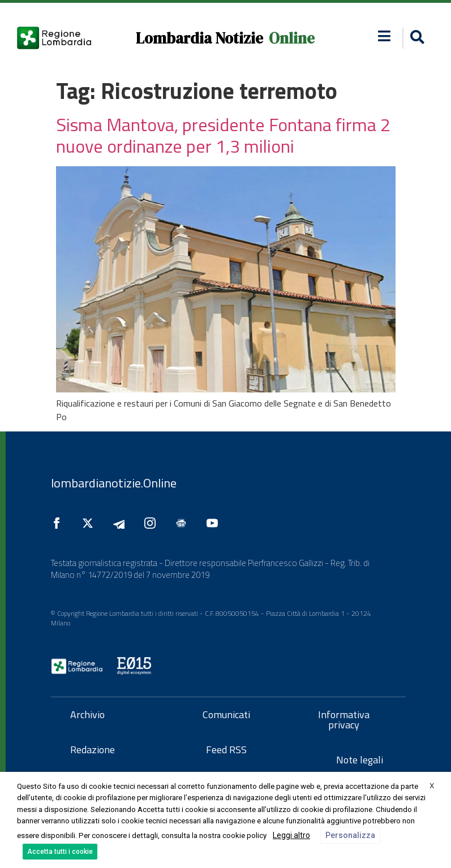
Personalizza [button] (350, 835)
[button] (416, 38)
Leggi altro (291, 835)
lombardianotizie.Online (114, 483)
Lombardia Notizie (199, 38)
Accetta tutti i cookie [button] (60, 852)
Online (292, 38)
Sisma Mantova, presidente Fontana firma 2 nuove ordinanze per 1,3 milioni (223, 135)
